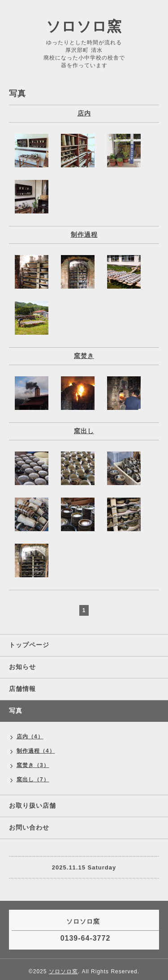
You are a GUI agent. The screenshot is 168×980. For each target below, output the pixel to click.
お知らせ (22, 667)
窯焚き (84, 356)
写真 (16, 711)
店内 (84, 113)
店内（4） (30, 737)
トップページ (29, 645)
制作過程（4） (36, 751)
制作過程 (84, 234)
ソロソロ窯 (84, 26)
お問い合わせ (29, 827)
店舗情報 (22, 689)
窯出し (84, 431)
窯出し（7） (33, 780)
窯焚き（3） (33, 765)
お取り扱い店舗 (32, 805)
